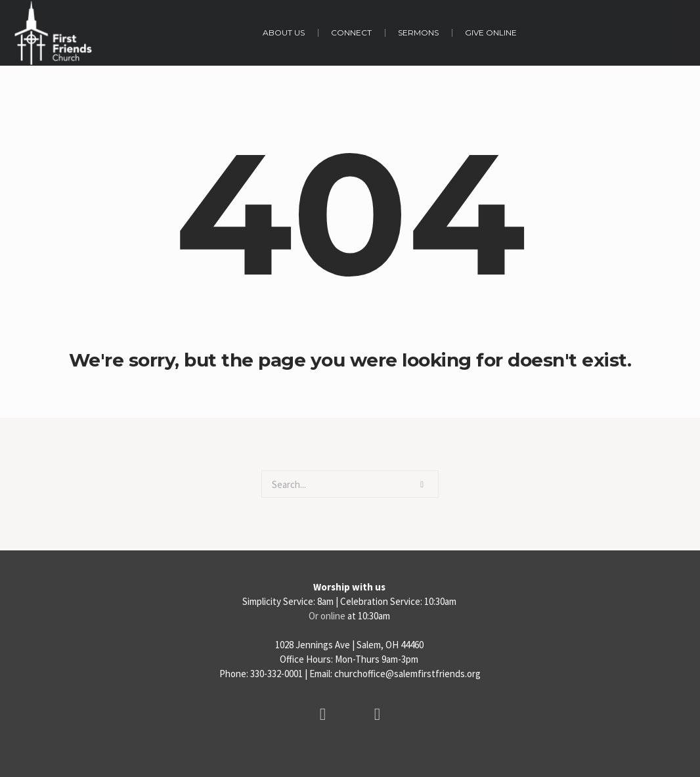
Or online (327, 616)
